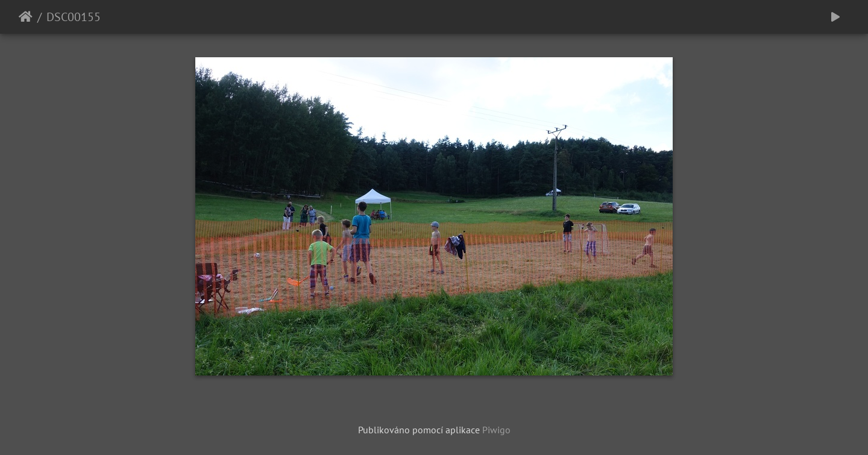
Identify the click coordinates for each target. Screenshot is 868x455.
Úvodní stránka (26, 17)
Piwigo (496, 430)
